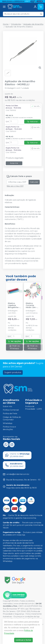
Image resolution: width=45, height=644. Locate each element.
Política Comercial (11, 410)
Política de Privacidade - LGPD (34, 408)
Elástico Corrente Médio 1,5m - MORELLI (31, 305)
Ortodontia (16, 24)
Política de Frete (10, 414)
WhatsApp (8, 423)
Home (6, 24)
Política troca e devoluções (9, 428)
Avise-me (14, 163)
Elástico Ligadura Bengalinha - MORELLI (14, 305)
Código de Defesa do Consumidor (12, 418)
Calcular (34, 182)
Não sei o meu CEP (15, 186)
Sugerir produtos (13, 372)
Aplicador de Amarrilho (33, 24)
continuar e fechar (23, 640)
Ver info (36, 106)
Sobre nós (7, 406)
